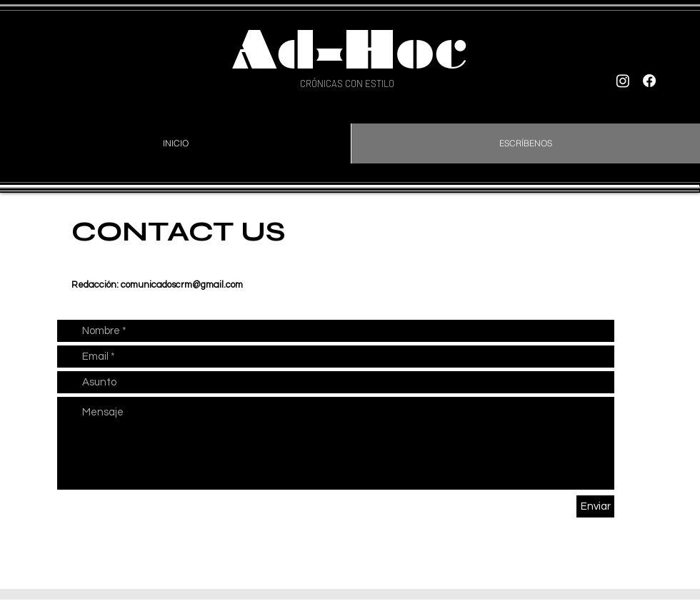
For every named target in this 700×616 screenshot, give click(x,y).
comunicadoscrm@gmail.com (182, 285)
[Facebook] (649, 81)
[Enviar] (595, 506)
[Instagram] (623, 81)
